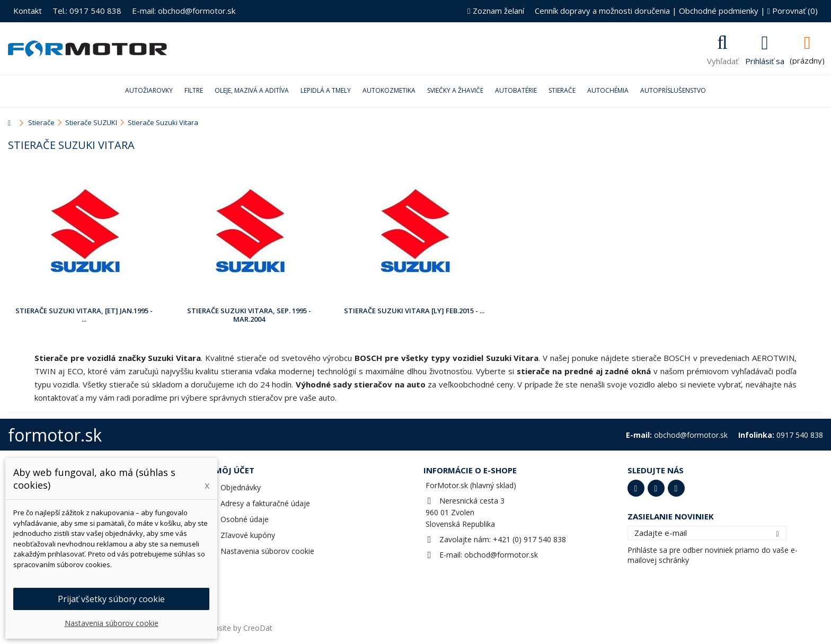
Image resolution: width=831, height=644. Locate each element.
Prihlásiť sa (765, 60)
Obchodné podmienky (719, 11)
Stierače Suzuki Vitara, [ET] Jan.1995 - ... (84, 315)
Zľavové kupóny (248, 535)
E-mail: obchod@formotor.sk (184, 11)
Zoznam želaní (496, 11)
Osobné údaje (245, 519)
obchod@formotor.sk (501, 555)
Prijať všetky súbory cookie (111, 599)
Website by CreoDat (238, 628)
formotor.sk (55, 435)
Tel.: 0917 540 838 (87, 11)
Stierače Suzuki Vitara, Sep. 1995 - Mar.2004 (249, 315)
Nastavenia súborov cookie (267, 551)
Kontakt (28, 11)
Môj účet (235, 470)
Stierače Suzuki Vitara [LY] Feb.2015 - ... (414, 311)
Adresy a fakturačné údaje (265, 503)
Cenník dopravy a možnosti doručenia (602, 11)
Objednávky (241, 487)
